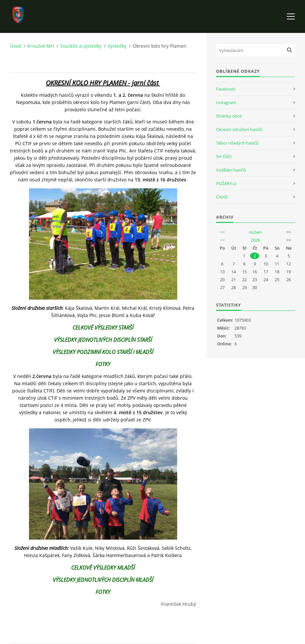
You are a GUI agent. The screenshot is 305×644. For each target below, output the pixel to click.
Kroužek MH (41, 46)
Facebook (226, 89)
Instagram (226, 102)
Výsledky (117, 46)
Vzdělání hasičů (231, 170)
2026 (255, 240)
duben (255, 232)
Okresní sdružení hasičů (239, 129)
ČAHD (222, 197)
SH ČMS (224, 156)
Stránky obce (229, 116)
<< (222, 232)
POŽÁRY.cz (226, 183)
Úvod (15, 46)
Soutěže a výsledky (81, 46)
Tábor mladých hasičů (237, 143)
